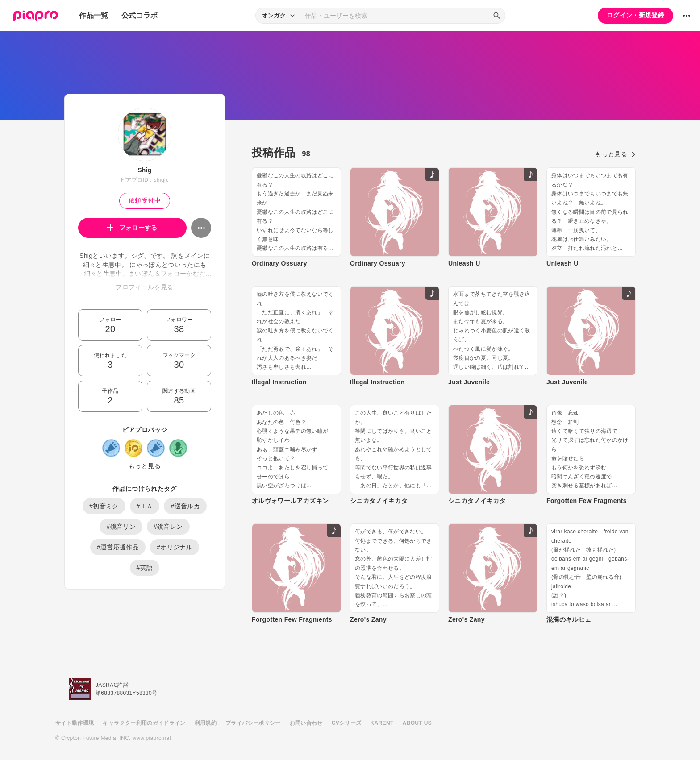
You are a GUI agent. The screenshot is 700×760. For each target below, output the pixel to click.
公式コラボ (140, 15)
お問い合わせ (306, 723)
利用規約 (206, 723)
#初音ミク (104, 506)
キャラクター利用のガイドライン (144, 723)
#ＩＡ (145, 506)
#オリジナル (175, 547)
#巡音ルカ (185, 506)
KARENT (382, 723)
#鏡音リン (121, 527)
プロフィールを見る (144, 287)
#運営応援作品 (118, 547)
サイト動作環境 (75, 723)
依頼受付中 (145, 200)
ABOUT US (417, 723)
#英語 (145, 568)
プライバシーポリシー (253, 723)
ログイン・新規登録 (635, 15)
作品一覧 (94, 15)
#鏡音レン (168, 527)
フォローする (132, 228)
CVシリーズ (347, 723)
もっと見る (145, 466)
